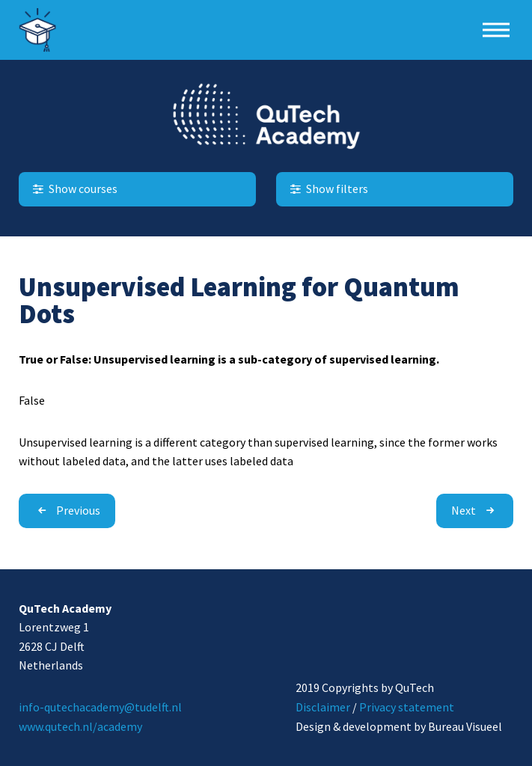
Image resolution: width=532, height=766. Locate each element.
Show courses (74, 189)
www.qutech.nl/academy (80, 726)
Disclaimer (323, 707)
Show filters (328, 189)
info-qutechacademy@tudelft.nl (100, 707)
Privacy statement (407, 707)
